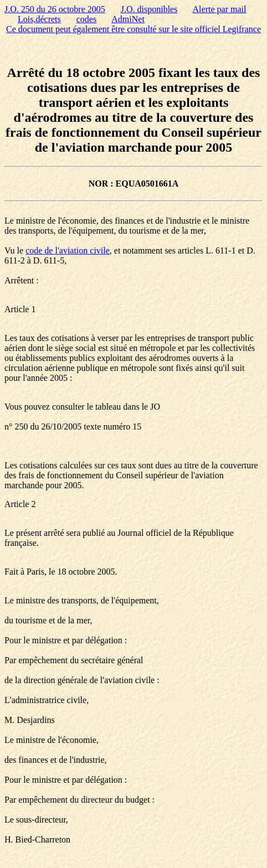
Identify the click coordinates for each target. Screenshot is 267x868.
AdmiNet (128, 19)
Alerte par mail (220, 9)
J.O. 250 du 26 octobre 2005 (55, 9)
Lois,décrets (39, 19)
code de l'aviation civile (68, 250)
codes (86, 19)
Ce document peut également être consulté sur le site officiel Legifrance (133, 29)
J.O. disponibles (149, 9)
